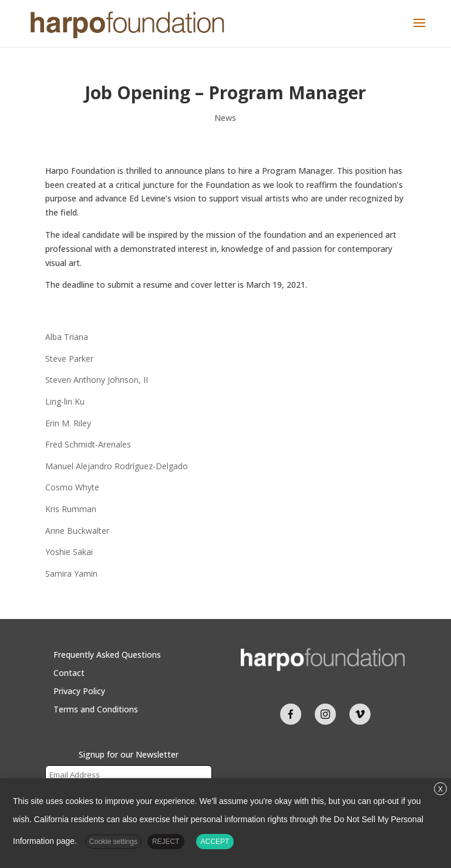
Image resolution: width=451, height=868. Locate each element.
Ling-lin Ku (65, 401)
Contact (69, 673)
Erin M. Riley (68, 423)
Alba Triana (67, 337)
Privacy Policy (79, 691)
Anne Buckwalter (77, 531)
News (225, 118)
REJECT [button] (166, 842)
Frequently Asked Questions (107, 655)
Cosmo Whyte (72, 487)
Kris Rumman (71, 509)
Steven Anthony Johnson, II (97, 380)
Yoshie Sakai (69, 552)
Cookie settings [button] (113, 842)
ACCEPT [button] (215, 842)
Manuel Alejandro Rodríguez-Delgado (117, 466)
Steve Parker (69, 359)
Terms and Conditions (96, 709)
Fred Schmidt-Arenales (88, 444)
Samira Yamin (71, 573)
